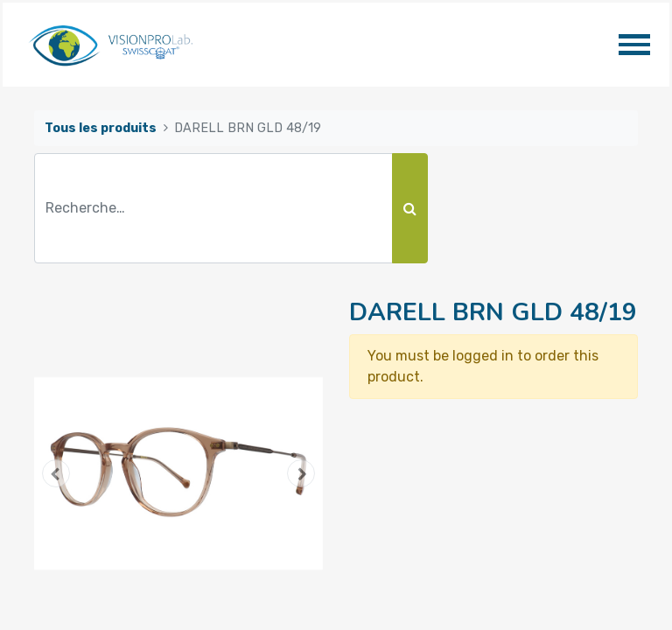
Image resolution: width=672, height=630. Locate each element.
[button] (56, 473)
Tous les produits (101, 128)
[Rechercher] (410, 208)
